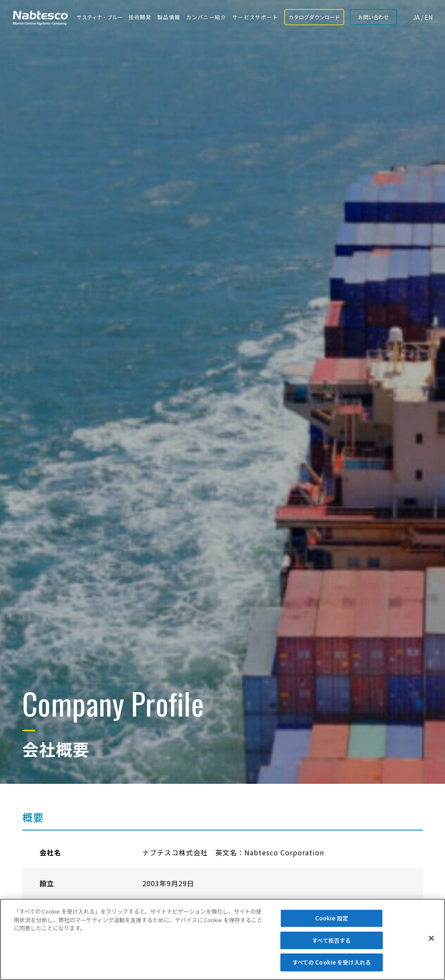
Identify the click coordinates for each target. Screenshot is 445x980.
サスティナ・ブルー (100, 17)
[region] (222, 939)
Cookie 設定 (332, 918)
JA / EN (423, 17)
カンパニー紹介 (206, 17)
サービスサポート (255, 17)
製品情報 (169, 17)
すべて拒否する (331, 940)
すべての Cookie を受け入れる (332, 962)
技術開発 (140, 17)
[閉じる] (431, 938)
